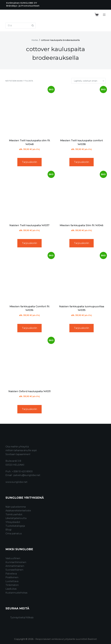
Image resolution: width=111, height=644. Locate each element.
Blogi (8, 530)
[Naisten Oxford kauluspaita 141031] (29, 362)
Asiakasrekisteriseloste (18, 511)
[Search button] (33, 26)
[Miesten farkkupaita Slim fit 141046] (82, 196)
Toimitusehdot (14, 514)
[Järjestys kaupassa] (89, 81)
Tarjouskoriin (29, 162)
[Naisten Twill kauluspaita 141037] (29, 196)
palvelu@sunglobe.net (27, 475)
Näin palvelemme (16, 507)
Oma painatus (14, 534)
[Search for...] (18, 26)
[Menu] (104, 15)
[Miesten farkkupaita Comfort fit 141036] (29, 277)
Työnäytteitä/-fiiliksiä (22, 618)
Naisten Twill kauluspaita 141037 (29, 225)
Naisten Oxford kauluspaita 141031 (29, 391)
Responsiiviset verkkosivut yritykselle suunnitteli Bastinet (66, 639)
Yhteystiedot (13, 522)
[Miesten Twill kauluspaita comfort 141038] (82, 111)
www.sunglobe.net (16, 482)
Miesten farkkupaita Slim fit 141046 (82, 225)
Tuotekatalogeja (15, 526)
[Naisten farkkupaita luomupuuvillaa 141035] (82, 277)
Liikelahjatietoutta (16, 518)
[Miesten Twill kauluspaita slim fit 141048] (29, 111)
